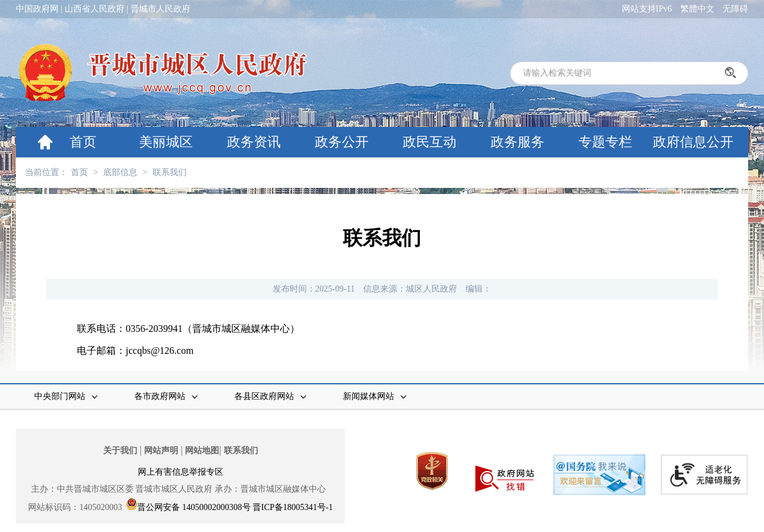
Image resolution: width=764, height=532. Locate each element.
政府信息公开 (693, 142)
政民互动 (430, 142)
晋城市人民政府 (160, 9)
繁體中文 (697, 9)
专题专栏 (605, 142)
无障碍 (735, 9)
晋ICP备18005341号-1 (293, 507)
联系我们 (170, 172)
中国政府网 (37, 9)
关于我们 (120, 451)
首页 (83, 142)
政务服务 (517, 142)
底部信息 (120, 172)
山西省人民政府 (95, 9)
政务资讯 (254, 142)
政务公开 (342, 142)
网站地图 (202, 451)
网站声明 (161, 451)
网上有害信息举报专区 (181, 472)
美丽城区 (166, 142)
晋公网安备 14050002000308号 (194, 507)
